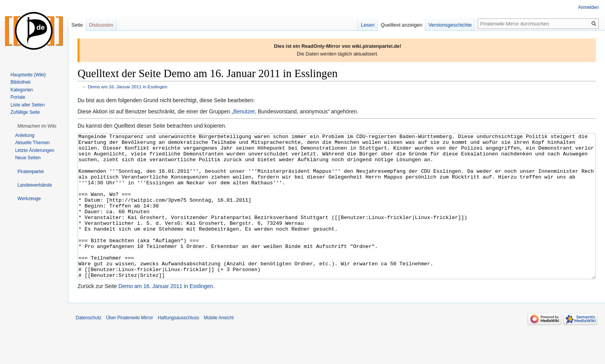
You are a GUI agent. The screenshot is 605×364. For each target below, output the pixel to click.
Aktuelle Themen (32, 143)
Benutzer (244, 111)
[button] (37, 126)
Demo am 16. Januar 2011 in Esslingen (128, 87)
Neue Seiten (28, 158)
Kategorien (22, 90)
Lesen (368, 25)
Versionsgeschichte (450, 25)
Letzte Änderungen (35, 150)
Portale (18, 97)
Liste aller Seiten (28, 105)
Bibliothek (20, 82)
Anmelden (588, 7)
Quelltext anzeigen (402, 25)
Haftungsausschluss (178, 347)
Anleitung (25, 135)
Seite (77, 25)
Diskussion (101, 25)
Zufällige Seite (25, 112)
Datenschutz (89, 347)
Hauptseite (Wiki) (28, 75)
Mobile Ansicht (219, 347)
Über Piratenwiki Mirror (130, 347)
